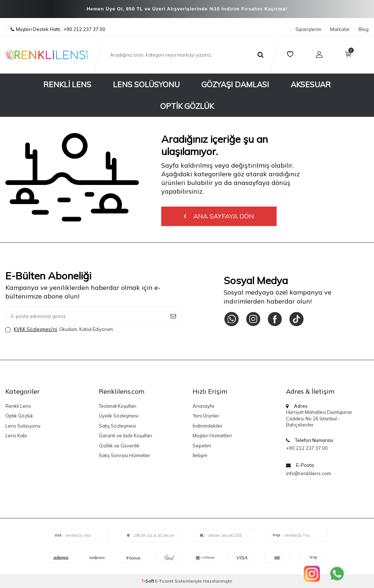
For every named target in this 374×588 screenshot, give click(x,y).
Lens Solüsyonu (146, 84)
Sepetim (202, 446)
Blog (364, 29)
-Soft (148, 581)
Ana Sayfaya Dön (219, 216)
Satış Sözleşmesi (117, 426)
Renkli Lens (67, 84)
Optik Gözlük (187, 106)
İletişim (200, 455)
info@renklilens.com (309, 473)
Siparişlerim (308, 29)
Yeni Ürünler (206, 416)
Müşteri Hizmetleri (212, 436)
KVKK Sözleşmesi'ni (35, 329)
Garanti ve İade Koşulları (126, 436)
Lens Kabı (16, 436)
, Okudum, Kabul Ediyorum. (60, 329)
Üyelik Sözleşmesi (119, 416)
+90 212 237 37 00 (307, 448)
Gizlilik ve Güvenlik (119, 446)
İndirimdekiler (208, 426)
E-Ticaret (164, 581)
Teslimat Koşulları (118, 406)
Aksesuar (311, 84)
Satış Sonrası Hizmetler (125, 455)
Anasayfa (203, 406)
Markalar (340, 29)
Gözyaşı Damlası (235, 84)
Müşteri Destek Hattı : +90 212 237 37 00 (55, 29)
